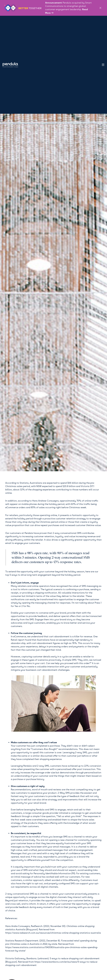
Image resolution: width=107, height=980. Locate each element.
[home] (12, 65)
